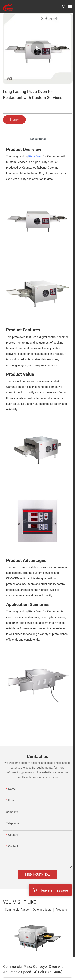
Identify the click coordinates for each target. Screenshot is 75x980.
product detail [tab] (37, 139)
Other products (42, 910)
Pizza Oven (35, 156)
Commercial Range (17, 910)
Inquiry (14, 120)
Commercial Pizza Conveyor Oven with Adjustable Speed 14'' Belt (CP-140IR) (34, 969)
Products (61, 910)
